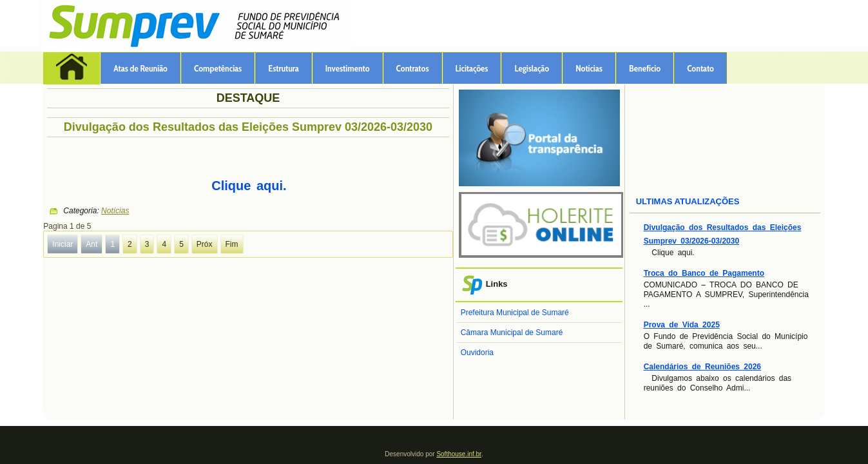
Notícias (589, 68)
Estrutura (284, 68)
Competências (218, 68)
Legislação (532, 68)
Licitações (472, 68)
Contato (700, 68)
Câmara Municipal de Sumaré (512, 333)
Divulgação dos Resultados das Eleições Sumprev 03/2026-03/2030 (248, 127)
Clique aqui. (249, 186)
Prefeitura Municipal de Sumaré (515, 313)
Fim (232, 244)
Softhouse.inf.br (459, 454)
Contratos (413, 68)
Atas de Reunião (140, 68)
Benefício (645, 68)
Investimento (348, 68)
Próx (205, 244)
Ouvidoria (477, 353)
